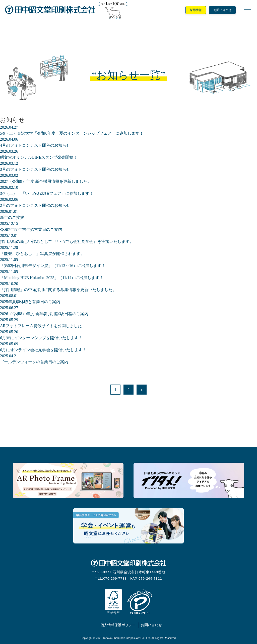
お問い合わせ (222, 10)
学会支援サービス (129, 526)
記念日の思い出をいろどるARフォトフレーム (68, 480)
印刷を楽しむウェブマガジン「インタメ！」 (189, 480)
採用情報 (196, 10)
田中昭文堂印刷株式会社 (50, 10)
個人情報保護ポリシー (118, 625)
